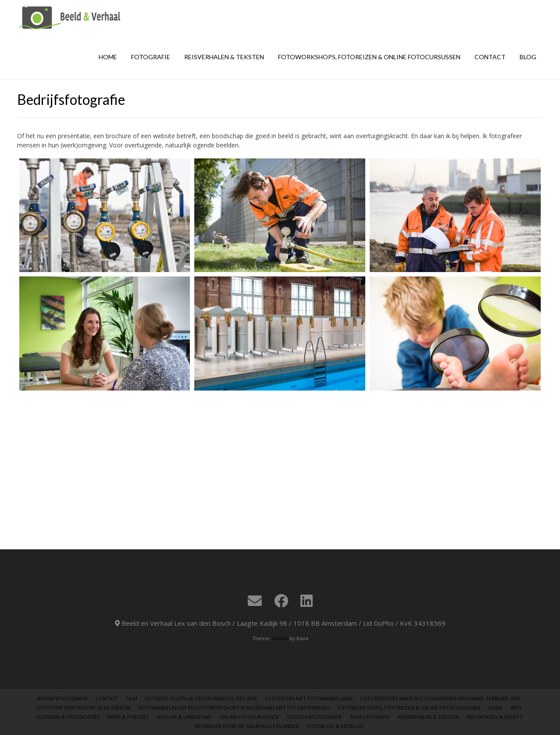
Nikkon (280, 638)
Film (132, 698)
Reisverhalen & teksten (224, 57)
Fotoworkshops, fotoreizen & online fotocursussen (369, 57)
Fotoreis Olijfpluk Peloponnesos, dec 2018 (201, 698)
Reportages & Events (494, 717)
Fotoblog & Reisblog (335, 726)
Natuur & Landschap (184, 717)
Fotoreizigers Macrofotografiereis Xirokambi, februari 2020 (441, 698)
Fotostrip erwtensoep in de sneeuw (83, 708)
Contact (490, 57)
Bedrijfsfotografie (62, 698)
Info (516, 708)
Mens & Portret (128, 717)
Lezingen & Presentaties (68, 717)
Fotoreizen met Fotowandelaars (309, 698)
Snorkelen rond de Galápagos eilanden (246, 726)
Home (108, 57)
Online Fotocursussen (249, 717)
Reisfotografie (370, 717)
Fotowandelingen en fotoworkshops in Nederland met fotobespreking (234, 708)
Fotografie (151, 57)
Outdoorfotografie (314, 717)
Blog (528, 57)
